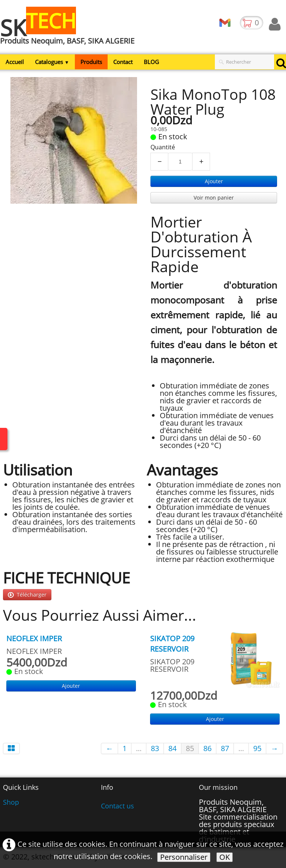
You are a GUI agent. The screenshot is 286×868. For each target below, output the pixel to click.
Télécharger (27, 594)
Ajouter (214, 181)
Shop (11, 802)
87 (225, 748)
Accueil (15, 62)
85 (190, 748)
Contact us (117, 806)
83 (155, 748)
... (139, 748)
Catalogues (52, 62)
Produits (91, 62)
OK (225, 857)
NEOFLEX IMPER (34, 638)
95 (257, 748)
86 (207, 748)
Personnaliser (184, 857)
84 (172, 748)
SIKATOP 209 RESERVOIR (172, 644)
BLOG (151, 62)
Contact (123, 62)
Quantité (163, 147)
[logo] (70, 31)
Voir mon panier (214, 198)
